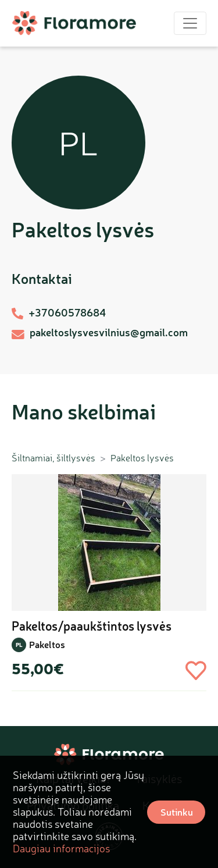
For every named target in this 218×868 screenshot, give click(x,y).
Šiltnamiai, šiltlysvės (53, 458)
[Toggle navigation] (190, 23)
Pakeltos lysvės (142, 458)
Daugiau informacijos (61, 848)
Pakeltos (47, 644)
